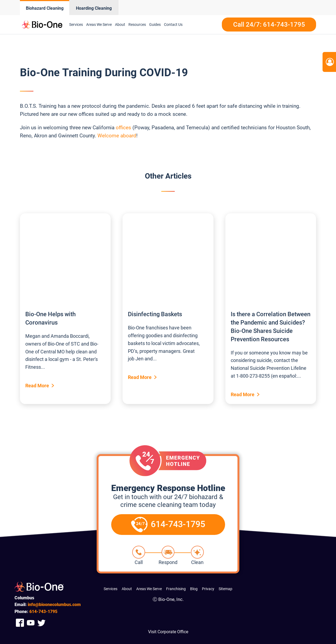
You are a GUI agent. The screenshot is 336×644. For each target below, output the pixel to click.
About (120, 25)
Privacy (208, 589)
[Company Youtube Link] (31, 623)
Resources (137, 25)
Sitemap (225, 589)
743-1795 (43, 612)
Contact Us (173, 25)
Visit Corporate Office (168, 632)
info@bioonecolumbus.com (54, 605)
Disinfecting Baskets (155, 314)
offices (123, 128)
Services (76, 25)
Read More (37, 386)
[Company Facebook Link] (20, 623)
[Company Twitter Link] (41, 623)
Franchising (176, 589)
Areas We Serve (99, 25)
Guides (155, 25)
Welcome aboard (117, 136)
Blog (194, 589)
